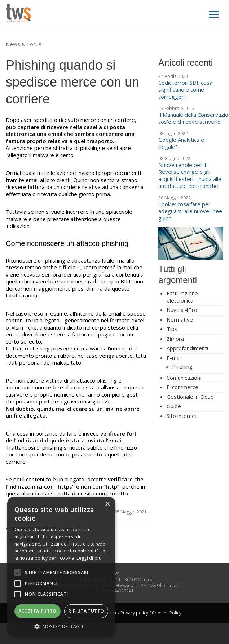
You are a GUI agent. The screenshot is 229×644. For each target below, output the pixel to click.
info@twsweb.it (122, 585)
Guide (174, 406)
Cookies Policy (167, 613)
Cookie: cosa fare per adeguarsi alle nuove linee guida (190, 211)
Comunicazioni (184, 378)
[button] (61, 626)
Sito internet (182, 416)
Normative (180, 319)
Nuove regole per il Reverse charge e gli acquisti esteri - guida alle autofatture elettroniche (190, 175)
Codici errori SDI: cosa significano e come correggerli (185, 90)
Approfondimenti (187, 348)
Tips (172, 329)
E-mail (174, 358)
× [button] (107, 504)
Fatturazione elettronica (182, 297)
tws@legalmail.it (166, 585)
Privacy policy (134, 613)
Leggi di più (89, 558)
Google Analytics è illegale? (181, 143)
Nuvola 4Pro (182, 310)
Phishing (182, 366)
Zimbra (175, 339)
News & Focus (24, 44)
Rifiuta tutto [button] (86, 611)
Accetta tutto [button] (38, 611)
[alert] (61, 567)
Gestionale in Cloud (190, 397)
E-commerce (182, 387)
